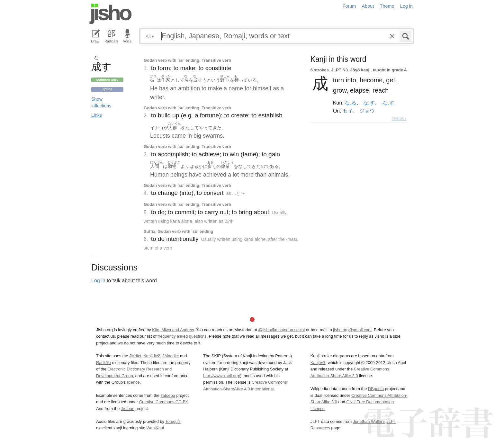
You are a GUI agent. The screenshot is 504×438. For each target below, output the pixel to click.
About (368, 6)
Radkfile (104, 363)
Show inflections (101, 102)
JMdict (135, 356)
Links (97, 115)
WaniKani (155, 428)
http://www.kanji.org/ (222, 376)
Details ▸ (400, 119)
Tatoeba (168, 395)
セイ (348, 111)
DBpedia (376, 389)
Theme (387, 6)
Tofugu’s (173, 421)
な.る (351, 103)
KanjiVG (318, 363)
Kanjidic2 (152, 356)
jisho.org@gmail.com (352, 330)
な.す (369, 103)
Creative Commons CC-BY (163, 402)
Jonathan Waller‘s (369, 421)
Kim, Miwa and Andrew (173, 330)
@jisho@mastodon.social (281, 330)
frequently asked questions (182, 336)
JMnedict (171, 356)
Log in (406, 6)
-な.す (388, 103)
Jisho (111, 14)
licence (133, 382)
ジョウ (367, 111)
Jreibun (128, 409)
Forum (349, 6)
